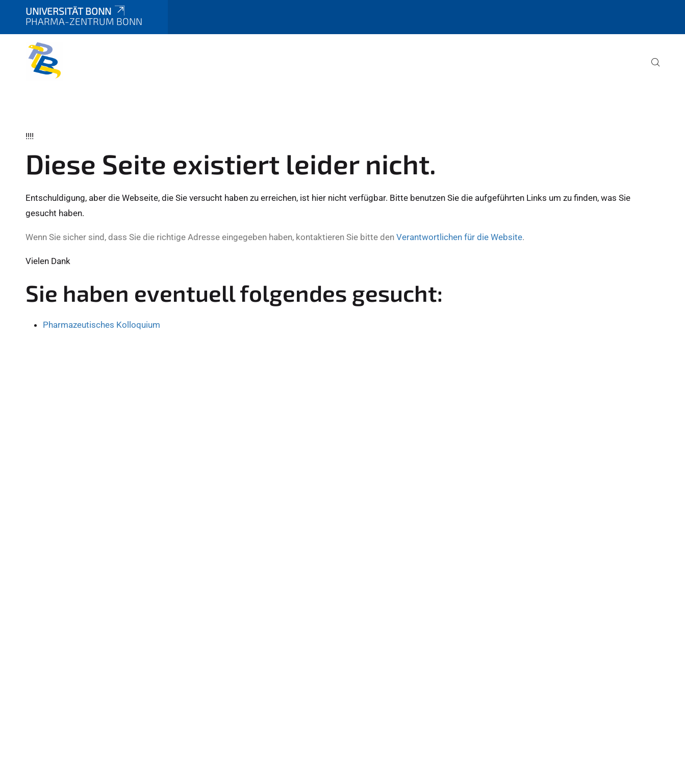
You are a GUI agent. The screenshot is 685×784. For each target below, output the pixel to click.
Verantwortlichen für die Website (459, 237)
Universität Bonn (76, 11)
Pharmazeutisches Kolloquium (102, 325)
